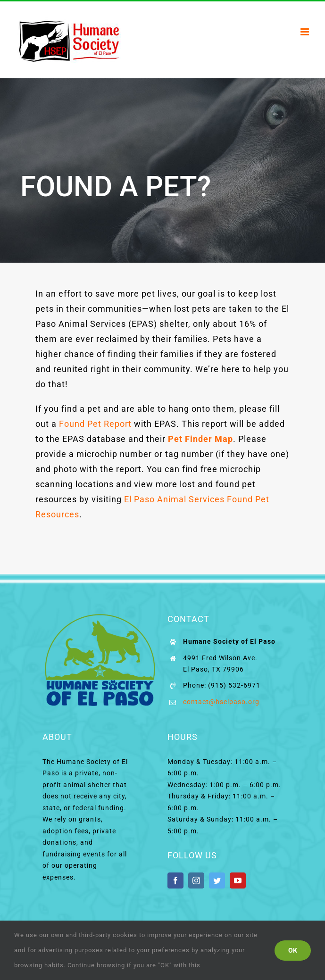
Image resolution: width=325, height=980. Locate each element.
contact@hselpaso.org (221, 702)
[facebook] (175, 880)
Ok (293, 950)
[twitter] (217, 880)
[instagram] (196, 880)
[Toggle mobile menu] (306, 32)
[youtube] (238, 880)
